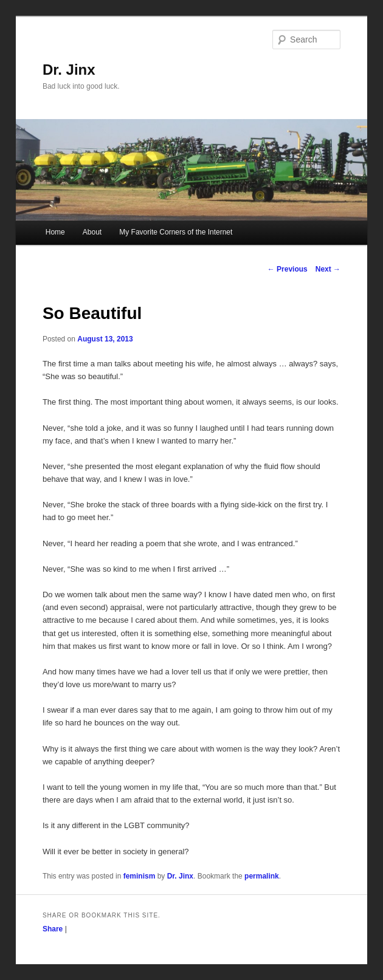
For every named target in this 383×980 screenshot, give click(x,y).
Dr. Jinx (69, 70)
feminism (140, 876)
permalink (262, 876)
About (92, 232)
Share (53, 929)
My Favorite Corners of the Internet (176, 232)
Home (55, 232)
